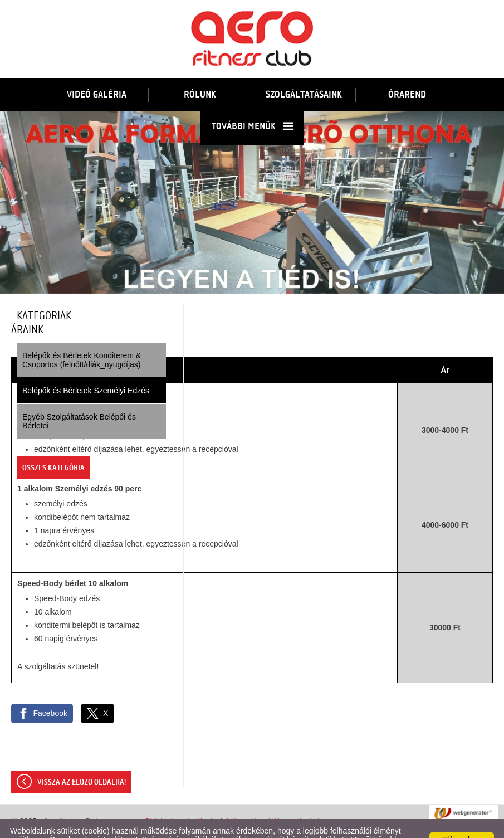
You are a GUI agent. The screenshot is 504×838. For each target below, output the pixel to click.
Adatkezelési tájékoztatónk (146, 826)
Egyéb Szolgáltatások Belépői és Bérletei (79, 399)
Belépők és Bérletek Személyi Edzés (86, 368)
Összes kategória (53, 446)
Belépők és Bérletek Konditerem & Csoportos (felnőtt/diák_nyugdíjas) (82, 338)
